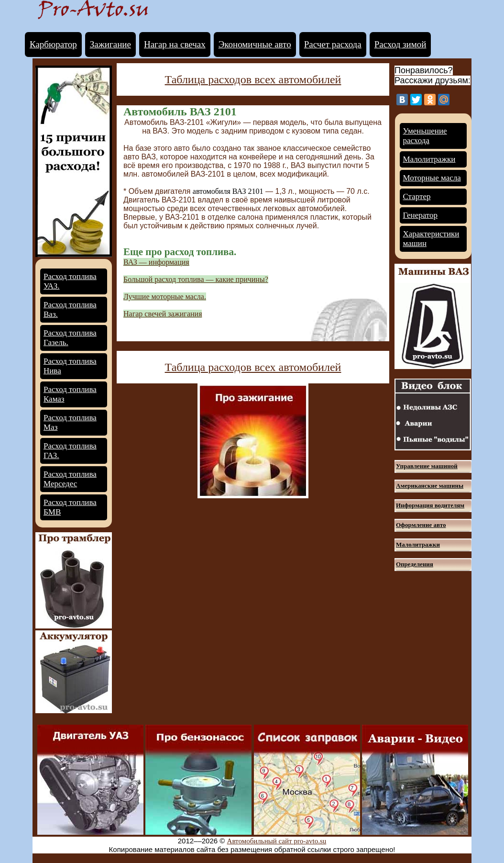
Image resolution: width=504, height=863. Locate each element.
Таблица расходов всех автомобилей (253, 79)
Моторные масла (432, 178)
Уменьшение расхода (425, 136)
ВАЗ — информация (156, 262)
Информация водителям (430, 505)
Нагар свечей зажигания (163, 314)
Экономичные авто (255, 44)
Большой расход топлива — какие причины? (196, 279)
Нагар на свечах (175, 44)
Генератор (421, 215)
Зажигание (110, 44)
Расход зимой (400, 44)
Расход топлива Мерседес (70, 479)
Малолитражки (429, 159)
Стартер (417, 196)
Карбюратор (53, 44)
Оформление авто (421, 525)
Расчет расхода (333, 44)
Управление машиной (427, 466)
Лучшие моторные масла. (165, 297)
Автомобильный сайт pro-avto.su (277, 841)
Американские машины (430, 486)
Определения (415, 564)
